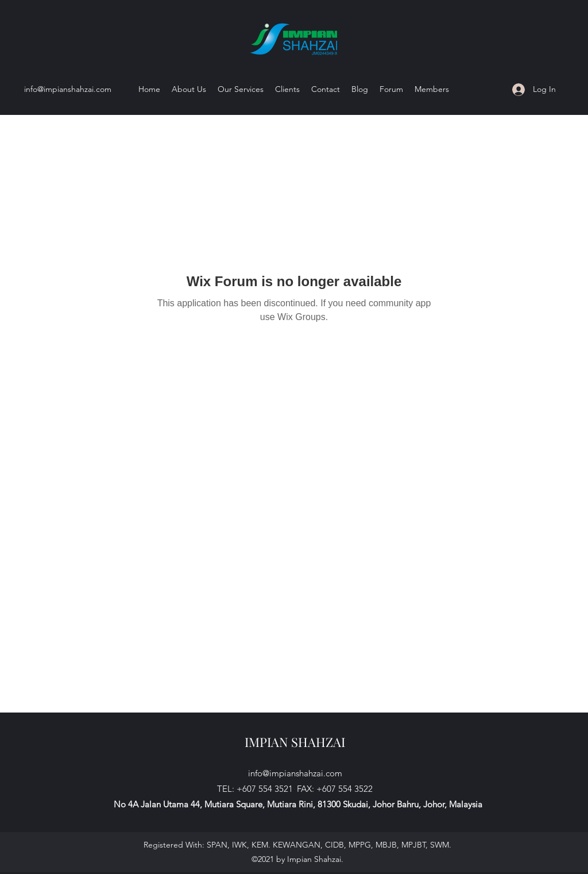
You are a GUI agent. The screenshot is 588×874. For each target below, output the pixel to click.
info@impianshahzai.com (68, 89)
